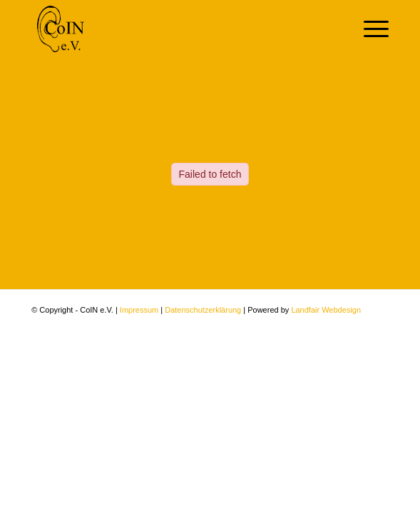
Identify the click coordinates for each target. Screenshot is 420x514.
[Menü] (369, 29)
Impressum (139, 310)
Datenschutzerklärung (203, 310)
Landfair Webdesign (326, 310)
